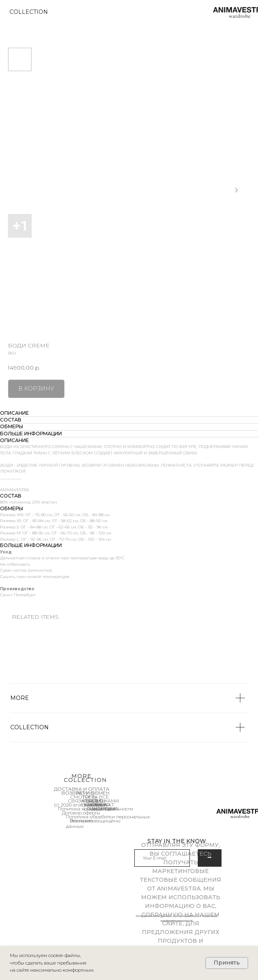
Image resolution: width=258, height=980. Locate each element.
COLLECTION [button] (29, 12)
